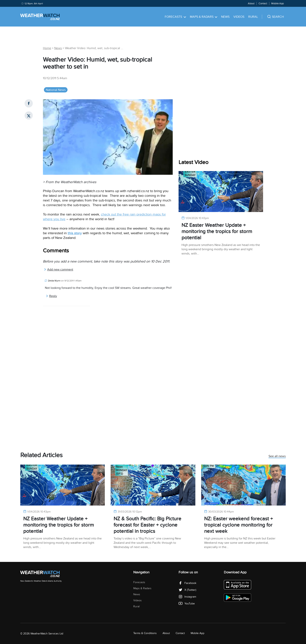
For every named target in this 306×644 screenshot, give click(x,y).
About (251, 4)
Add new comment (59, 270)
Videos (239, 17)
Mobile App (278, 4)
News (225, 17)
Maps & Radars (204, 17)
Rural (253, 17)
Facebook (187, 583)
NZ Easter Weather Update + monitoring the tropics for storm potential (217, 231)
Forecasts (175, 17)
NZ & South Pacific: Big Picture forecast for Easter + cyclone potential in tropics (147, 525)
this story (75, 233)
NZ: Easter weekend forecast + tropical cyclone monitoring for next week (238, 525)
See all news (277, 456)
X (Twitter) (187, 590)
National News (56, 90)
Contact (263, 4)
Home (47, 48)
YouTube (187, 604)
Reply (51, 296)
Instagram (187, 597)
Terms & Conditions (145, 633)
